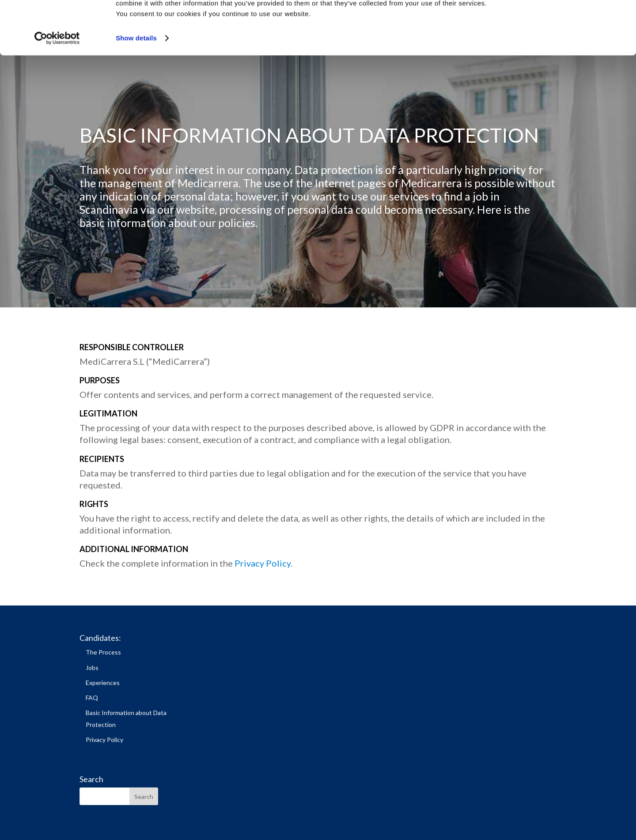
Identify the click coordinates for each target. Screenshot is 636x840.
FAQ (92, 698)
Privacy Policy (263, 563)
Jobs (92, 668)
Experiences (103, 683)
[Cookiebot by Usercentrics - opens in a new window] (57, 88)
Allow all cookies (562, 22)
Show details (136, 88)
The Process (103, 652)
